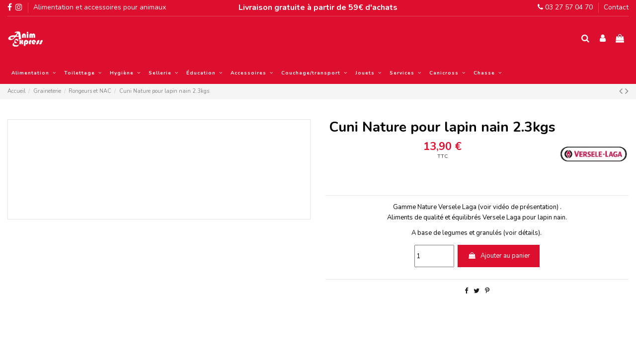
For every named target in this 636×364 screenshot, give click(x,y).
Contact (616, 7)
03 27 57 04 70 (565, 7)
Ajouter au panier (499, 256)
